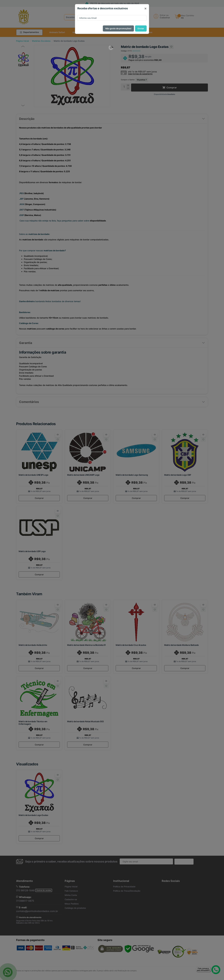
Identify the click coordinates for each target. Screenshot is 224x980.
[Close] (145, 8)
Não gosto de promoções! (118, 28)
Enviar (141, 28)
